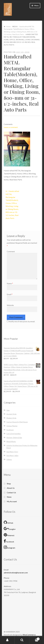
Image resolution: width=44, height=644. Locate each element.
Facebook (9, 541)
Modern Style (11, 418)
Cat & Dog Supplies (14, 434)
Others (9, 459)
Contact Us (11, 492)
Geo (8, 410)
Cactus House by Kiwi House (17, 422)
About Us (11, 488)
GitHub (8, 522)
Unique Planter (12, 426)
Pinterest (9, 535)
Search (22, 640)
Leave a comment (11, 127)
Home (8, 26)
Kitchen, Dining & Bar (14, 438)
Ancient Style (11, 414)
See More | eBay (12, 456)
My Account (12, 501)
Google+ (10, 529)
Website (10, 305)
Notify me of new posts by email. (22, 321)
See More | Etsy (12, 452)
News (9, 497)
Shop (9, 484)
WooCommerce (29, 635)
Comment (11, 251)
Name (10, 283)
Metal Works (11, 441)
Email (10, 294)
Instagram (9, 547)
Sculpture (10, 430)
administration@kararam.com (16, 573)
